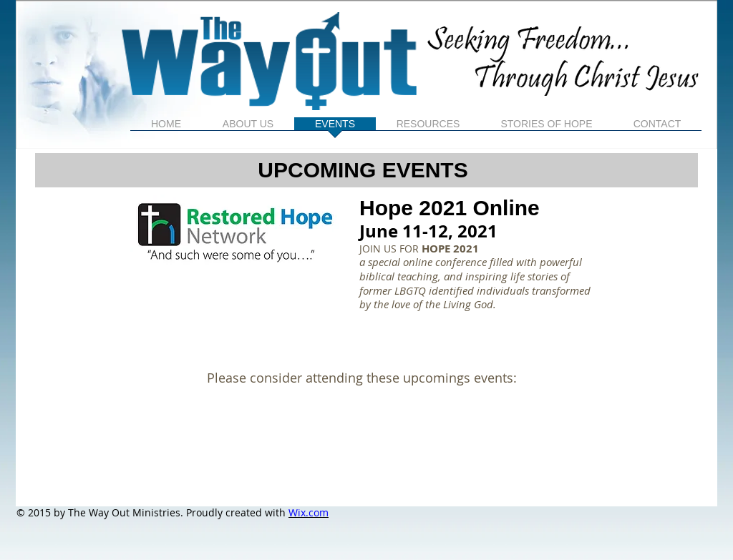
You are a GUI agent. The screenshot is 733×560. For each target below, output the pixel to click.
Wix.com (309, 512)
